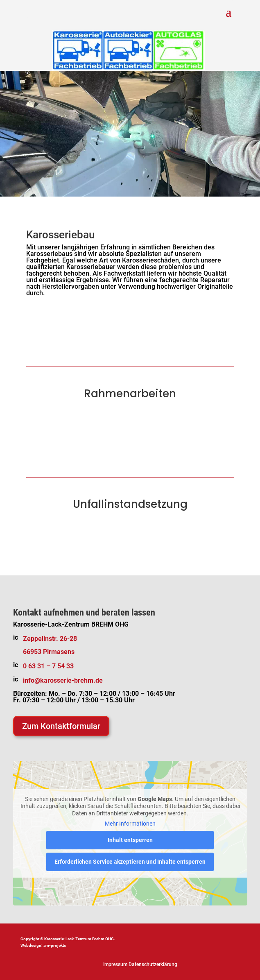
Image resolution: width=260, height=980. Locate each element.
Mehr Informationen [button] (130, 824)
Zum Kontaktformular (61, 726)
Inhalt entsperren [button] (130, 840)
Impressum (115, 964)
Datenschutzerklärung (153, 964)
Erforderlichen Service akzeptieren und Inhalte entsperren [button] (130, 862)
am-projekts (55, 945)
